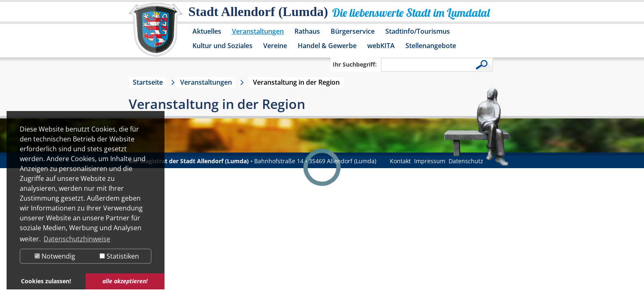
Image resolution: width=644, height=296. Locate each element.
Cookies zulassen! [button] (46, 281)
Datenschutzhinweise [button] (77, 239)
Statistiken (119, 256)
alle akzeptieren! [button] (125, 281)
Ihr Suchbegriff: (355, 64)
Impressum (430, 161)
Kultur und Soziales (222, 46)
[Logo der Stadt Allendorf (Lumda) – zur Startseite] (156, 34)
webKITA (381, 46)
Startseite (148, 82)
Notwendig (55, 256)
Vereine (275, 46)
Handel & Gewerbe (327, 46)
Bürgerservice (353, 31)
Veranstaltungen (258, 31)
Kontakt (400, 161)
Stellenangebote (431, 46)
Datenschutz (466, 161)
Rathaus (307, 31)
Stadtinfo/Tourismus (418, 31)
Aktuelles (207, 31)
